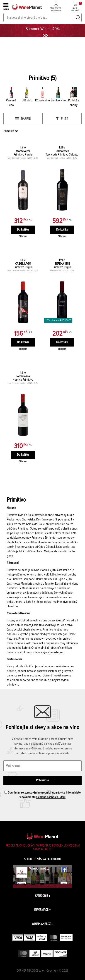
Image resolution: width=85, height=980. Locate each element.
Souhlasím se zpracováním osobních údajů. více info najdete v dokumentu (42, 795)
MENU (6, 6)
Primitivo (9, 131)
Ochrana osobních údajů (51, 797)
